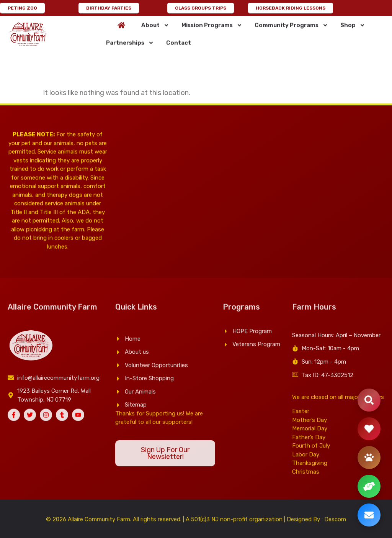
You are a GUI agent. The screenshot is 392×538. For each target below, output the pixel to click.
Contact (179, 50)
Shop (353, 33)
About (155, 33)
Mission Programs (212, 33)
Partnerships (130, 50)
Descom (335, 523)
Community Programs (291, 33)
